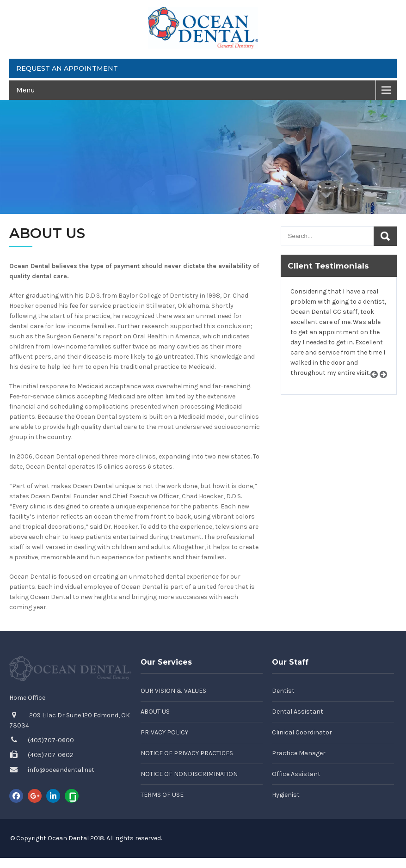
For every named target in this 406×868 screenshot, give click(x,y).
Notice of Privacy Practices (187, 753)
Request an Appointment (67, 68)
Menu (26, 90)
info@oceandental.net (61, 770)
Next (387, 385)
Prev (377, 385)
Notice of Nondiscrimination (189, 774)
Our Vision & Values (173, 691)
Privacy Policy (164, 732)
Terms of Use (162, 795)
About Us (155, 712)
